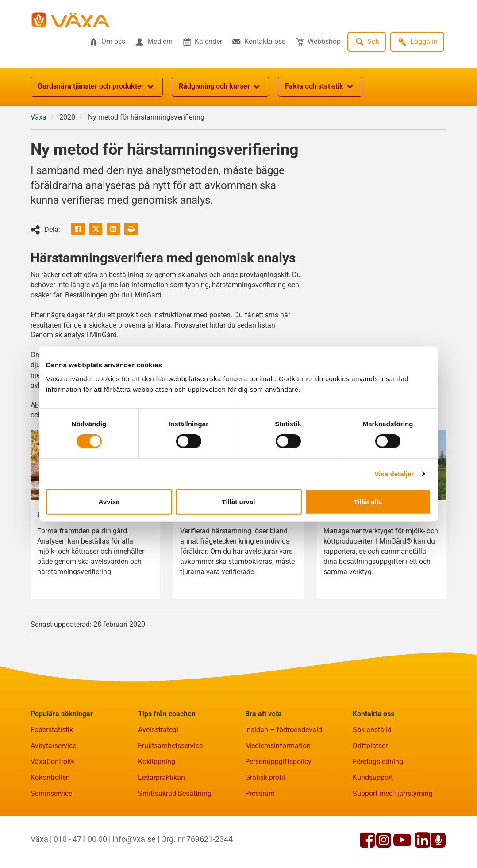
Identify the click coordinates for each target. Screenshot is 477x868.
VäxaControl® (53, 762)
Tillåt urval (239, 502)
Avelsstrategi (158, 730)
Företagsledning (378, 762)
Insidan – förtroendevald (284, 730)
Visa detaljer (394, 473)
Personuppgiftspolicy (278, 762)
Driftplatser (370, 746)
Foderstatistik (52, 730)
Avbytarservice (53, 746)
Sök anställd (372, 730)
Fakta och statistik (320, 87)
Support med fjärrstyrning (393, 793)
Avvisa (109, 502)
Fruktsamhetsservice (170, 746)
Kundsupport (373, 777)
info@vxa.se (134, 839)
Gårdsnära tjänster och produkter (97, 87)
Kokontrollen (50, 777)
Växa (38, 117)
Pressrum (260, 793)
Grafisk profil (265, 777)
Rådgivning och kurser (220, 87)
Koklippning (157, 762)
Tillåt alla (368, 502)
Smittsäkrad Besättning (175, 793)
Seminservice (51, 793)
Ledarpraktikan (162, 777)
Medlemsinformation (278, 746)
